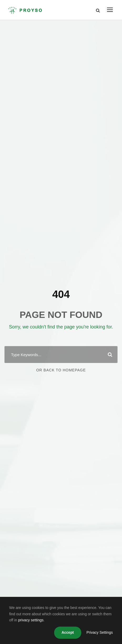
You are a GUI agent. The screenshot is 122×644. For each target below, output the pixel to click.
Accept (68, 632)
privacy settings (31, 620)
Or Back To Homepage (61, 370)
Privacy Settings (100, 632)
